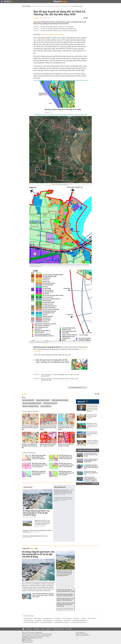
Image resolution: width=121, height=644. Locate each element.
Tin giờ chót (28, 487)
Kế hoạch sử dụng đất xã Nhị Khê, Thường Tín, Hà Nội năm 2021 (57, 27)
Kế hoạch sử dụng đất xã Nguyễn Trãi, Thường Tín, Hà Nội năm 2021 (58, 29)
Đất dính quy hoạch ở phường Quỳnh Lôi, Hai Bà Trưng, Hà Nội (30, 428)
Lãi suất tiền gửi (67, 620)
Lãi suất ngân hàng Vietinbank (61, 622)
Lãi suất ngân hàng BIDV (46, 622)
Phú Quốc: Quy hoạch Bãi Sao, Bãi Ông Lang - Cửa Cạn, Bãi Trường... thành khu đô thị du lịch (43, 595)
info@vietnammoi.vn (29, 641)
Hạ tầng (34, 6)
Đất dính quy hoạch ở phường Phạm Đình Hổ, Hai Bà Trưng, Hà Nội (48, 428)
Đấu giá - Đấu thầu (59, 629)
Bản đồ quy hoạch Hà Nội (28, 400)
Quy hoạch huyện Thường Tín (43, 400)
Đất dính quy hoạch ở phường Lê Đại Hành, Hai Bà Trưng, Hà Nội (66, 428)
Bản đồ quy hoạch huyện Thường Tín (60, 400)
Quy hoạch (27, 6)
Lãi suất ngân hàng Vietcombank (78, 622)
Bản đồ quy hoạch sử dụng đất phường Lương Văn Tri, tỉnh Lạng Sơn (66, 465)
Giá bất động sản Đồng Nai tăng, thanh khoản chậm (35, 536)
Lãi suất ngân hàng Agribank (80, 620)
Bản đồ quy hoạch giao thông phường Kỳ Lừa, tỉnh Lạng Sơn (39, 473)
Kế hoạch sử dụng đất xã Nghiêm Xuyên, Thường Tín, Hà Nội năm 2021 (59, 31)
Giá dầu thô (58, 618)
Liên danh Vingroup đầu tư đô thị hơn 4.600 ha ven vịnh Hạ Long (91, 455)
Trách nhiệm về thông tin (27, 642)
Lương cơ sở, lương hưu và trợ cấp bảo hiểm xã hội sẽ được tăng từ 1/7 (92, 442)
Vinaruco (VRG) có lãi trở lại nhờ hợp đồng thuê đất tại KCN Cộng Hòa (91, 460)
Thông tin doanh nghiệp (87, 450)
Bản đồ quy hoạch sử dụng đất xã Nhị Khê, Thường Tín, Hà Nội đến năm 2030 (53, 361)
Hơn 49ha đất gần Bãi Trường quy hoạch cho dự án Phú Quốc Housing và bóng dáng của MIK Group (91, 479)
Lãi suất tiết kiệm (58, 620)
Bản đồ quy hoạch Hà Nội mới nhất (53, 34)
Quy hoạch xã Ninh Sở (46, 406)
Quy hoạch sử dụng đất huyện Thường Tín (32, 403)
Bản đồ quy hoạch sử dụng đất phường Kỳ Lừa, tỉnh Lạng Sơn (67, 473)
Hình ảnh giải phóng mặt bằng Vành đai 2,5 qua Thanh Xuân (65, 595)
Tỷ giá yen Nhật (91, 618)
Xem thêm (95, 484)
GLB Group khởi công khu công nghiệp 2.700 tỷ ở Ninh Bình (65, 599)
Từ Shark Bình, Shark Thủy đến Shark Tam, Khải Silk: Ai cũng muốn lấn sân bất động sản (91, 467)
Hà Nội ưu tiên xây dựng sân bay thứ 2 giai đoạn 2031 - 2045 (65, 591)
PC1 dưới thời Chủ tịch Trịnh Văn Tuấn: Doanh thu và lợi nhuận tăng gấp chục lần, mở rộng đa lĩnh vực (92, 408)
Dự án (24, 517)
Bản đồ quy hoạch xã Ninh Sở (50, 403)
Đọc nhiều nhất (60, 487)
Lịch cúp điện (38, 620)
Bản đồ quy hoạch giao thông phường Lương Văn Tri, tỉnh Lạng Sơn (40, 465)
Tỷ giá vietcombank (28, 620)
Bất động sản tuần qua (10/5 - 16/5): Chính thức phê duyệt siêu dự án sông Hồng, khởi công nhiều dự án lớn (43, 523)
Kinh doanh (68, 629)
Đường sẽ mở (40, 6)
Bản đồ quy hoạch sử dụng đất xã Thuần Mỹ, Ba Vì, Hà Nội (63, 109)
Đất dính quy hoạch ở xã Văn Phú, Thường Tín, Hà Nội (48, 445)
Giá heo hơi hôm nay (67, 618)
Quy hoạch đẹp (57, 6)
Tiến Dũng (36, 18)
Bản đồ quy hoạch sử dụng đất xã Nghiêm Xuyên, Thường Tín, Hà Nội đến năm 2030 (59, 379)
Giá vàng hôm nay (28, 618)
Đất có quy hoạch (48, 6)
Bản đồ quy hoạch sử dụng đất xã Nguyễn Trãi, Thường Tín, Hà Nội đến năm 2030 (60, 375)
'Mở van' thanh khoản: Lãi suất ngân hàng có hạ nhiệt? (92, 434)
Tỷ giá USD (83, 618)
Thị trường (36, 629)
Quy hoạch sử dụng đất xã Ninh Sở (30, 406)
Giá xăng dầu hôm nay (48, 618)
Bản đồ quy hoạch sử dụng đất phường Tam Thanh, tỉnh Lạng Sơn (66, 457)
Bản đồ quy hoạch (78, 6)
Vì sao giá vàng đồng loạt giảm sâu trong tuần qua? (92, 416)
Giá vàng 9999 (37, 618)
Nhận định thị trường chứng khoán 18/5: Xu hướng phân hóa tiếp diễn (92, 426)
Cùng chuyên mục (29, 453)
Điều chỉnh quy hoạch (67, 6)
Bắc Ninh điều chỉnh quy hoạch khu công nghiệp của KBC (91, 473)
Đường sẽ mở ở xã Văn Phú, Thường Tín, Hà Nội (66, 445)
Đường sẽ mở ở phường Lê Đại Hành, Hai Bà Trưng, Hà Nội (30, 446)
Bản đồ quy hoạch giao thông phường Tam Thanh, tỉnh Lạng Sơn (39, 457)
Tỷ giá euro (76, 618)
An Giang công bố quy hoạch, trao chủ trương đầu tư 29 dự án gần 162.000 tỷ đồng (36, 513)
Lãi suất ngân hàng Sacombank (31, 622)
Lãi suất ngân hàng (48, 620)
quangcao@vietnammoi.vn (84, 635)
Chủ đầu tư (49, 629)
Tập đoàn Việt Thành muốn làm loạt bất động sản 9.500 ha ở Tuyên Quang (65, 605)
